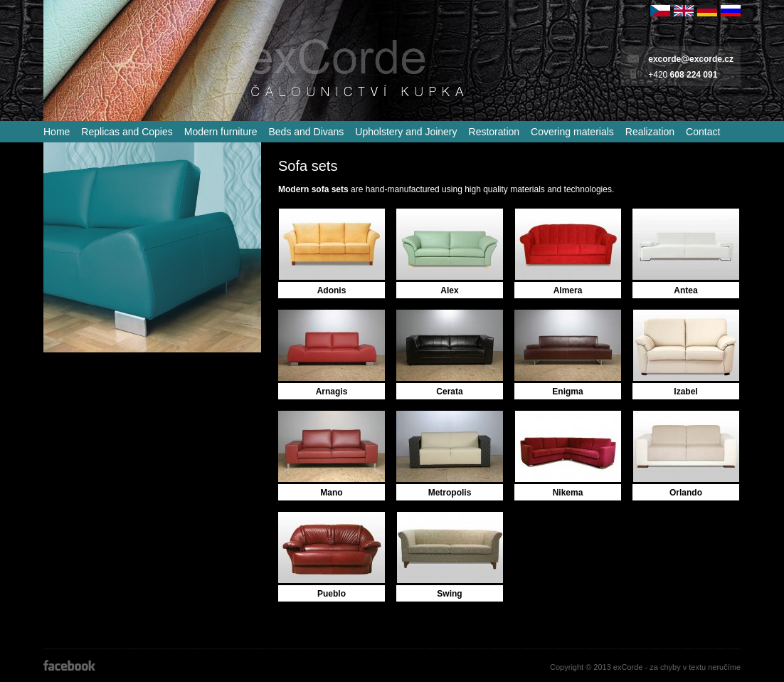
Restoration (494, 132)
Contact (703, 132)
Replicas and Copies (127, 132)
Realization (650, 132)
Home (57, 132)
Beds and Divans (306, 132)
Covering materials (572, 132)
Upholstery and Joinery (406, 132)
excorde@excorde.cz (691, 59)
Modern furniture (221, 132)
